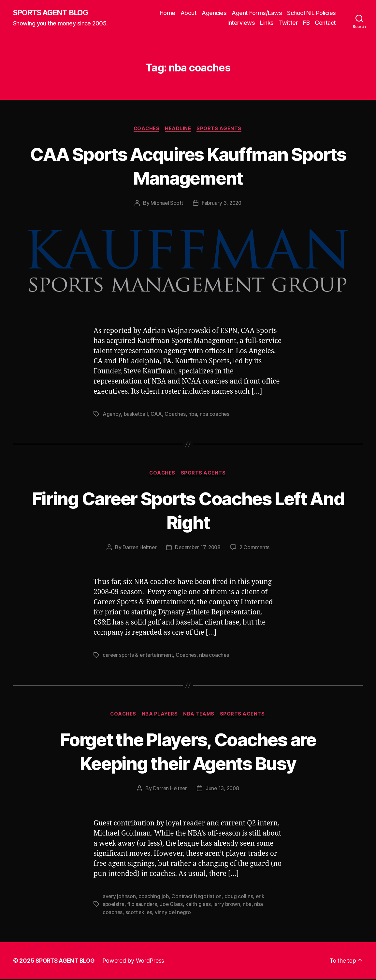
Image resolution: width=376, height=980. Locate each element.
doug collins (239, 897)
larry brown (229, 905)
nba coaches (217, 415)
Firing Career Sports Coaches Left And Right (188, 511)
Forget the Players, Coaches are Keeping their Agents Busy (188, 752)
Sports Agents (221, 129)
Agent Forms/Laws (257, 13)
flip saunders (143, 905)
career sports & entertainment (139, 656)
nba (194, 415)
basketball (136, 415)
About (189, 13)
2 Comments (256, 549)
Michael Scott (166, 204)
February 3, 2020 (222, 204)
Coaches (146, 129)
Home (167, 13)
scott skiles (139, 913)
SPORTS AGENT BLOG (52, 13)
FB (306, 23)
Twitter (289, 23)
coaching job (154, 897)
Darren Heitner (138, 549)
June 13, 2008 (223, 790)
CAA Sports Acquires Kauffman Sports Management (188, 166)
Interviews (241, 23)
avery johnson (119, 897)
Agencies (214, 13)
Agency (112, 415)
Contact (325, 23)
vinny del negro (174, 913)
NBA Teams (200, 716)
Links (267, 23)
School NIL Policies (311, 13)
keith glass (200, 905)
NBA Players (160, 716)
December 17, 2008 (198, 549)
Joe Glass (173, 905)
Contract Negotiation (197, 897)
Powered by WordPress (136, 962)
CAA (157, 415)
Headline (179, 129)
